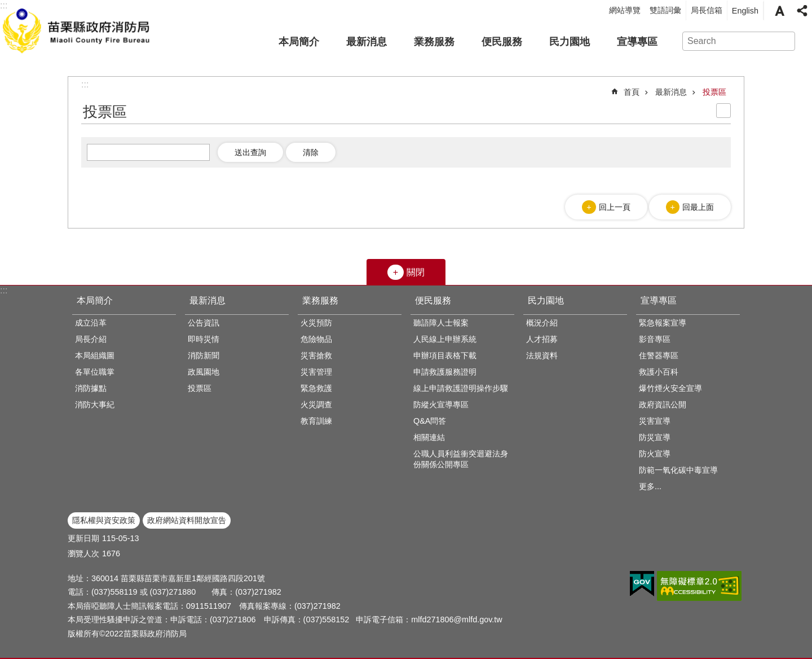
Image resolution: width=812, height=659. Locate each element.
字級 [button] (779, 11)
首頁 (632, 92)
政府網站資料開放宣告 (187, 520)
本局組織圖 (95, 355)
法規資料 (542, 355)
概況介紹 (542, 323)
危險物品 (316, 339)
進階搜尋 (802, 41)
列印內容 (723, 111)
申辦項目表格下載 (445, 355)
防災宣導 (655, 437)
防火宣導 (655, 454)
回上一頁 (615, 207)
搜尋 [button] (782, 41)
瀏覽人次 (83, 553)
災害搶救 (316, 355)
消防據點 (91, 388)
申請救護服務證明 (445, 372)
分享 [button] (802, 11)
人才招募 (542, 339)
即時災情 (204, 339)
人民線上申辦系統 (445, 339)
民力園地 (570, 42)
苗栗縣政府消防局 (78, 29)
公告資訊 (204, 323)
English (745, 11)
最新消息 (367, 42)
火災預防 (316, 323)
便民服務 (502, 42)
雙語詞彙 (665, 10)
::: (4, 290)
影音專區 (655, 339)
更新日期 (83, 538)
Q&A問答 (430, 421)
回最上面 (698, 207)
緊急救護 (316, 388)
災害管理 (316, 372)
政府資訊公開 (663, 405)
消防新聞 (204, 355)
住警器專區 (659, 355)
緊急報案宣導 (663, 323)
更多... (650, 486)
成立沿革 (91, 323)
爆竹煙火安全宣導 (670, 388)
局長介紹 (91, 339)
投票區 (714, 92)
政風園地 (204, 372)
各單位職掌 (95, 372)
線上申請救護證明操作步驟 (461, 388)
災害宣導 (655, 421)
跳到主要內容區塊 (6, 6)
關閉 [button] (416, 272)
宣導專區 (637, 42)
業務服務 (434, 42)
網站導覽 (625, 10)
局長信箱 (707, 10)
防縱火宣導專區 (441, 405)
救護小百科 (659, 372)
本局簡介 (299, 42)
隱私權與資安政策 (104, 520)
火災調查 (316, 405)
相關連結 (429, 437)
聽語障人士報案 (441, 323)
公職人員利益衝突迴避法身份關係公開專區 (461, 459)
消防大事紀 (95, 405)
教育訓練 (316, 421)
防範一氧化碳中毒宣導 (678, 470)
